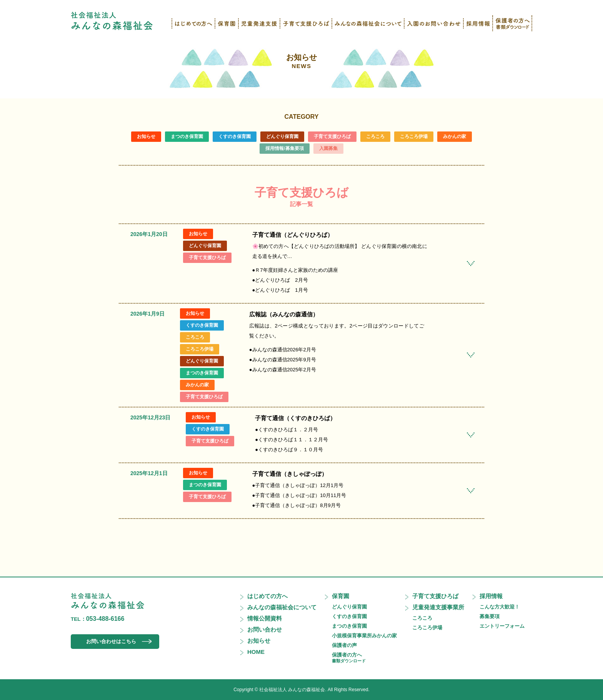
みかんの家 (455, 136)
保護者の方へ (349, 658)
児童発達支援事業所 (438, 607)
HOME (256, 652)
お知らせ (301, 61)
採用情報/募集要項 (284, 148)
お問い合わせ (265, 629)
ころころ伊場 (414, 136)
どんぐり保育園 (282, 136)
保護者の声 (344, 645)
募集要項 (490, 616)
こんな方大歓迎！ (500, 607)
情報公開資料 (265, 618)
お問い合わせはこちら (111, 641)
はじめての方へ (267, 596)
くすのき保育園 (235, 136)
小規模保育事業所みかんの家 (364, 636)
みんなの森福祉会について (282, 607)
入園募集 (328, 148)
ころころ (375, 136)
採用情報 (491, 596)
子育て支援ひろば (332, 136)
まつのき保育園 (187, 136)
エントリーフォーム (502, 626)
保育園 (341, 596)
